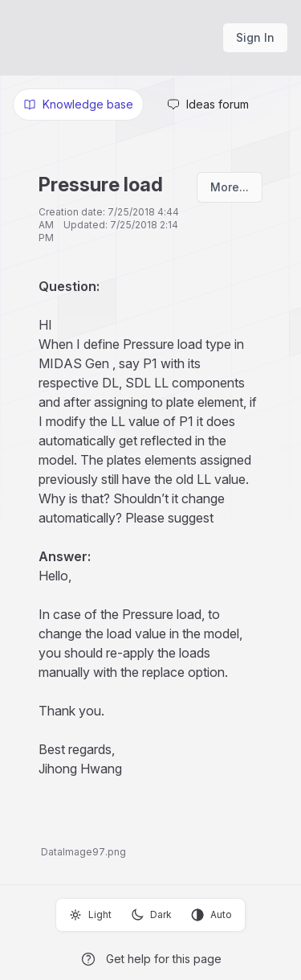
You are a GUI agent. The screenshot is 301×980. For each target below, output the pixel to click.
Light (90, 915)
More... (230, 187)
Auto (212, 915)
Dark (151, 915)
